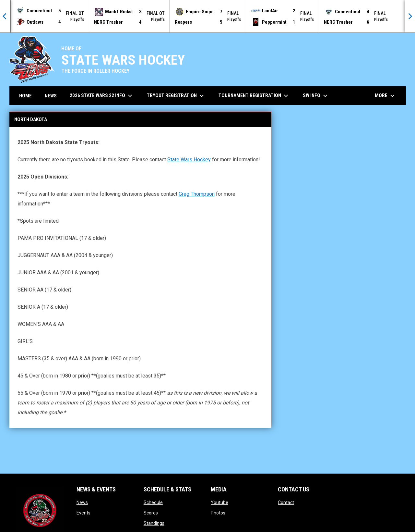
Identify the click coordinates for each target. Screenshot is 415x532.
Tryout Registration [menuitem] (176, 96)
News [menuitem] (51, 96)
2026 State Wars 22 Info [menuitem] (102, 96)
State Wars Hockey (189, 160)
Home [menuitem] (25, 96)
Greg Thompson (197, 194)
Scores (151, 513)
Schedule (153, 502)
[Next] (410, 16)
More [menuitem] (385, 96)
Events (83, 513)
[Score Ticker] (207, 16)
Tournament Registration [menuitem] (254, 96)
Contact (286, 502)
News (82, 502)
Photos (218, 513)
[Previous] (5, 16)
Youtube (219, 502)
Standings (154, 523)
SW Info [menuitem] (316, 96)
